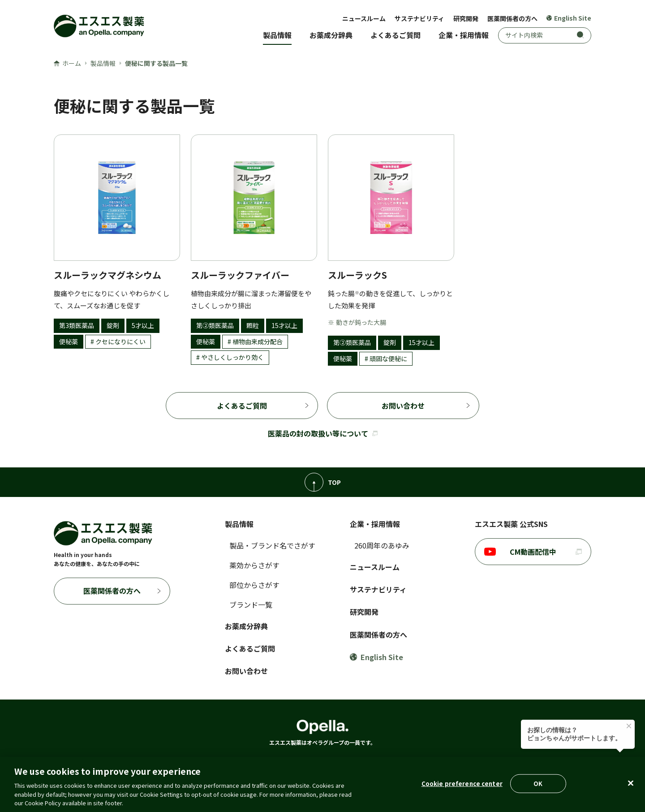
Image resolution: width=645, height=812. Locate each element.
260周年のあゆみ (382, 545)
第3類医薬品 (77, 325)
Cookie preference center (462, 784)
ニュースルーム (364, 18)
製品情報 (277, 35)
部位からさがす (254, 585)
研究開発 (466, 18)
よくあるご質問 (396, 35)
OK (538, 784)
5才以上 (143, 325)
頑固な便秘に (388, 358)
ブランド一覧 (251, 605)
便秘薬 (69, 341)
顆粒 (253, 325)
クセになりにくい (120, 341)
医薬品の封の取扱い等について (323, 433)
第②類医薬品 (215, 325)
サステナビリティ (419, 18)
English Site (569, 18)
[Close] (631, 783)
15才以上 (284, 325)
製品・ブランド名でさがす (272, 545)
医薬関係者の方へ (512, 18)
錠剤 (113, 325)
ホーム (67, 63)
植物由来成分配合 (258, 341)
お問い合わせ (403, 406)
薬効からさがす (254, 565)
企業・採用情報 (464, 35)
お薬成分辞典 (331, 35)
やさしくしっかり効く (232, 357)
